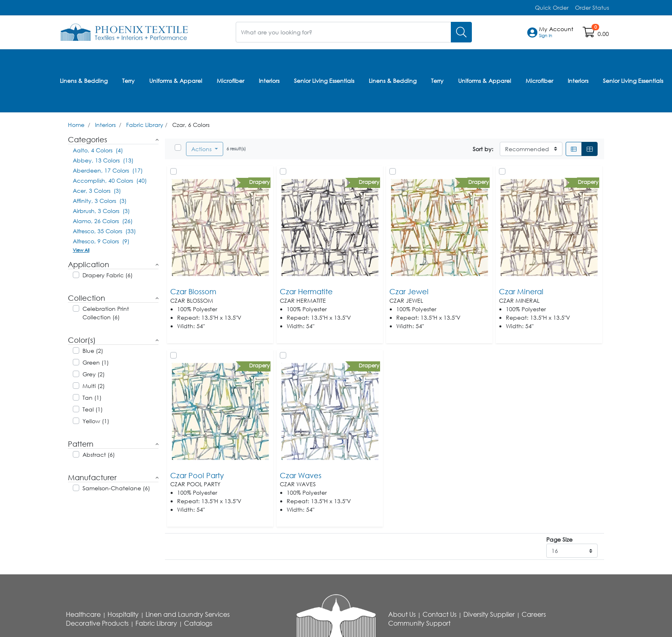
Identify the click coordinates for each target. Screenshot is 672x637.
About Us (402, 614)
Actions (202, 148)
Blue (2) (93, 350)
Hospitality (123, 614)
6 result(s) (236, 148)
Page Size (559, 539)
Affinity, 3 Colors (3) (100, 200)
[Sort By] (531, 148)
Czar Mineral (521, 291)
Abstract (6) (99, 454)
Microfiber (230, 80)
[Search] (461, 32)
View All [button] (81, 249)
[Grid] (590, 148)
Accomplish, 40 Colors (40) (110, 180)
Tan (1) (92, 397)
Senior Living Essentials (324, 80)
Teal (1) (93, 408)
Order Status (592, 7)
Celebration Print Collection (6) (106, 312)
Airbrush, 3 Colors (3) (101, 210)
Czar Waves (301, 475)
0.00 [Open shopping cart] (603, 34)
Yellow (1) (96, 420)
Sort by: (483, 148)
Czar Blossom (193, 291)
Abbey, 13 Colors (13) (103, 159)
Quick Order (552, 7)
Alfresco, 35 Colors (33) (104, 230)
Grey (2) (94, 373)
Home (76, 124)
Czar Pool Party (197, 475)
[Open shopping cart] (589, 34)
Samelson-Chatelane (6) (116, 487)
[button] (556, 32)
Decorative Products (97, 622)
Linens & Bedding (84, 80)
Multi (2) (94, 385)
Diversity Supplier (489, 614)
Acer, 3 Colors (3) (97, 190)
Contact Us (440, 614)
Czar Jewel (409, 291)
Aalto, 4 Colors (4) (98, 149)
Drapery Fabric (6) (108, 274)
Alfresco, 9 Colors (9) (101, 240)
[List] (574, 148)
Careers (534, 614)
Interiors (269, 80)
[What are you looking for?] (343, 32)
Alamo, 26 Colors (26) (103, 220)
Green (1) (96, 362)
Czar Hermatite (306, 291)
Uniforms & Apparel (176, 80)
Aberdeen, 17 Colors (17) (108, 170)
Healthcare (83, 614)
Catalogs (198, 622)
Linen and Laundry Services (188, 614)
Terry (128, 80)
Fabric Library (145, 124)
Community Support (419, 622)
